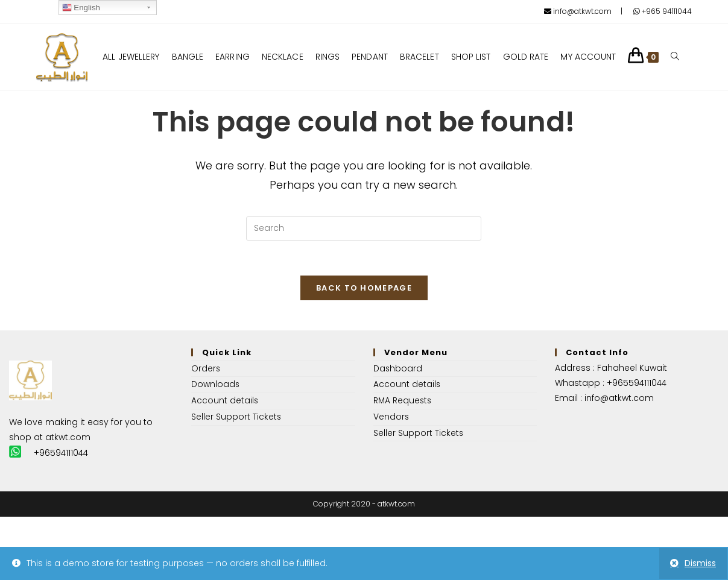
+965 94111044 (663, 11)
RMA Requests (403, 401)
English (81, 8)
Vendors (391, 417)
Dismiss (700, 563)
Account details (225, 401)
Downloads (216, 385)
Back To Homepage (364, 289)
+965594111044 (638, 384)
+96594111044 (62, 454)
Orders (206, 370)
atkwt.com (68, 438)
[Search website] (676, 57)
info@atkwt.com (578, 11)
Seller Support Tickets (236, 417)
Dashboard (398, 370)
